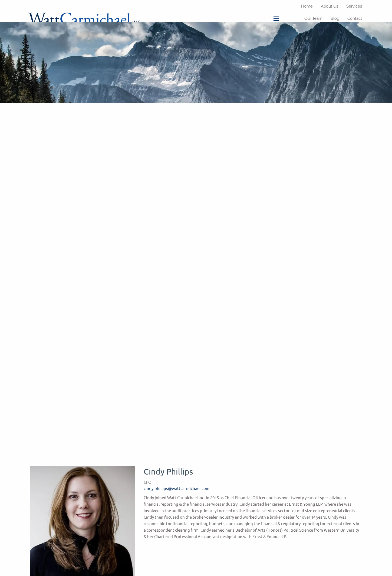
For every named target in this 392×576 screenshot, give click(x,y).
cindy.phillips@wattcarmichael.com (177, 488)
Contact (355, 18)
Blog (335, 18)
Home (307, 6)
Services (354, 6)
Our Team (313, 18)
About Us (330, 6)
